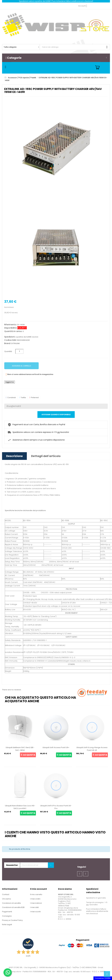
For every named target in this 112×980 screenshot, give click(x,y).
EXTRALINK (15, 343)
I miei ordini (35, 899)
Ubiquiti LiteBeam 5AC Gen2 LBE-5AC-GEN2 (20, 749)
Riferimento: (10, 325)
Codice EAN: (10, 340)
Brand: (7, 343)
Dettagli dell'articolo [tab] (46, 456)
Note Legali (7, 924)
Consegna (7, 916)
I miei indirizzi (36, 903)
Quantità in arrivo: (13, 331)
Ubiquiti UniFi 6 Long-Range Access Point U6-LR (92, 749)
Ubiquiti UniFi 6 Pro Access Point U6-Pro (56, 807)
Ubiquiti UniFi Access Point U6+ (56, 747)
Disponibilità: (11, 328)
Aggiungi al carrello (21, 366)
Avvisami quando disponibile (56, 415)
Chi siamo (7, 899)
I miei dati (34, 907)
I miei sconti (35, 912)
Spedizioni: (10, 337)
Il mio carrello (36, 894)
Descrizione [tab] (14, 456)
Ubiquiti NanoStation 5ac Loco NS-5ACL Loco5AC (20, 807)
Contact (6, 894)
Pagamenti (7, 912)
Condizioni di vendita (11, 903)
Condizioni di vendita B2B (13, 907)
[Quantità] (19, 351)
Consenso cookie (103, 978)
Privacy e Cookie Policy (12, 920)
